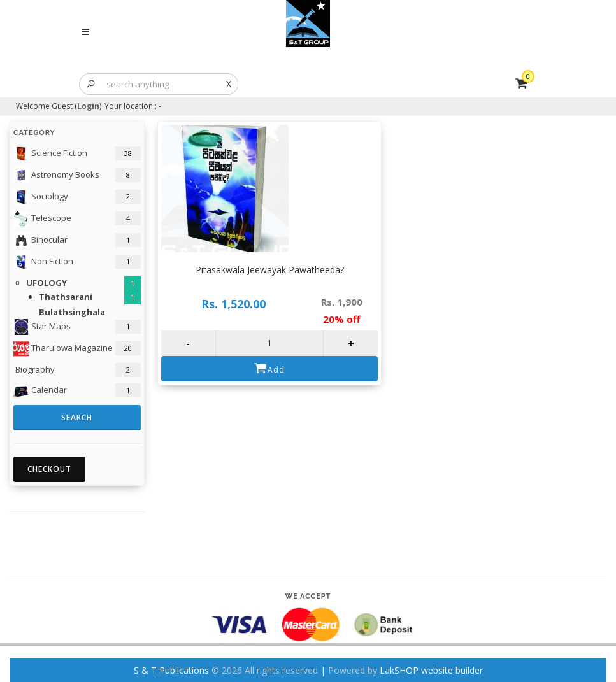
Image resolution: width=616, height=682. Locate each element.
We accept (308, 596)
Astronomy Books (56, 175)
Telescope (42, 219)
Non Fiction (43, 262)
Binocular (40, 240)
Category (34, 133)
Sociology (41, 197)
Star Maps (42, 327)
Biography (34, 369)
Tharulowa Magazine (63, 349)
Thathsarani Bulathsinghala (72, 304)
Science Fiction (50, 154)
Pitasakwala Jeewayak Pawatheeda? (270, 270)
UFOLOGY (47, 283)
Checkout (49, 469)
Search (77, 417)
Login (88, 106)
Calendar (40, 391)
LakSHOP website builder (431, 670)
